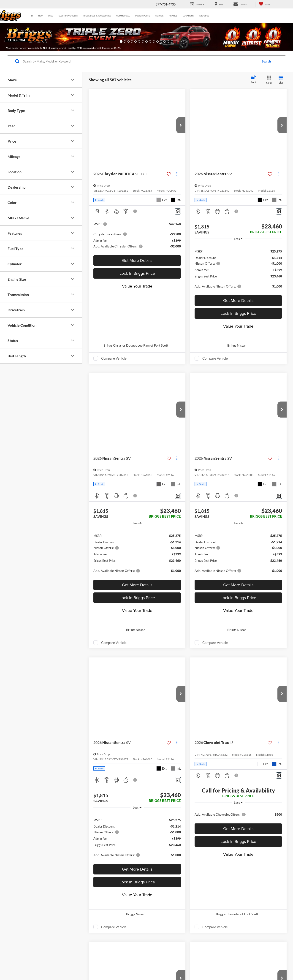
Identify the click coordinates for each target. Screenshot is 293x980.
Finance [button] (173, 16)
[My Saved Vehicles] (265, 4)
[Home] (32, 16)
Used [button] (51, 16)
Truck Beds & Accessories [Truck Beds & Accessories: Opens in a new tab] (97, 16)
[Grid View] (268, 80)
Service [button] (159, 16)
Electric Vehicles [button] (68, 16)
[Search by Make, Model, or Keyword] (140, 61)
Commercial (123, 16)
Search (266, 61)
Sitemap (87, 964)
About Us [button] (204, 16)
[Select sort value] (255, 80)
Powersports (143, 16)
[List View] (281, 80)
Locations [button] (188, 16)
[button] (22, 37)
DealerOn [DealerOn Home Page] (74, 964)
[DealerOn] (28, 964)
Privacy (99, 964)
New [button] (40, 16)
